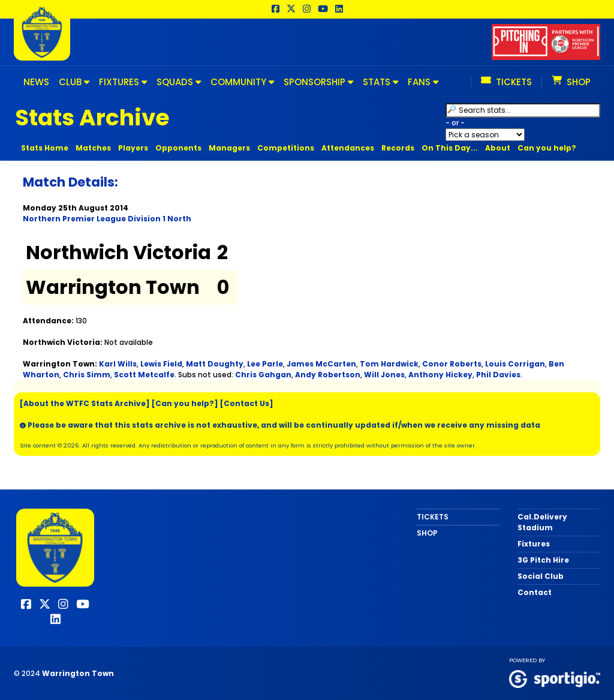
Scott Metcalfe (144, 375)
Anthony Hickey (440, 375)
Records (398, 148)
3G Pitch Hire (543, 560)
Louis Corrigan (515, 364)
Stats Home (45, 148)
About (498, 148)
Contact (535, 592)
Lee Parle (265, 364)
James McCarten (321, 364)
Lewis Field (161, 364)
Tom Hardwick (389, 364)
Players (133, 148)
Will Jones (384, 375)
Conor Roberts (452, 364)
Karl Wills (118, 364)
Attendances (348, 148)
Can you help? (547, 148)
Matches (93, 148)
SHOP (427, 533)
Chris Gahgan (263, 375)
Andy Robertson (328, 375)
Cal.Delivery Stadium (542, 522)
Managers (229, 148)
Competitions (286, 148)
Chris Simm (87, 375)
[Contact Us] (247, 403)
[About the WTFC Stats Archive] (85, 403)
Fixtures (534, 544)
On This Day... (450, 148)
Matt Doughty (215, 364)
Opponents (178, 148)
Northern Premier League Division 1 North (107, 219)
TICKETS (433, 517)
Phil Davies (498, 375)
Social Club (541, 576)
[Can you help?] (185, 403)
